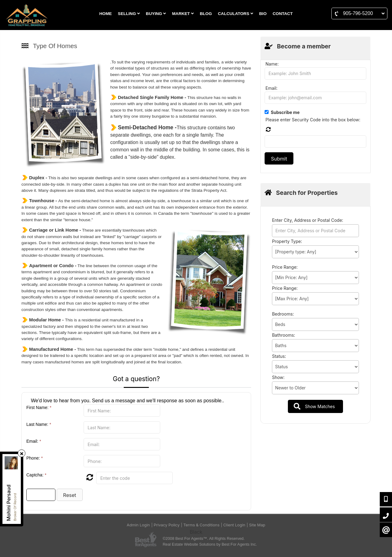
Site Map (257, 525)
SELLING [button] (129, 14)
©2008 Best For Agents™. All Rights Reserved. (204, 538)
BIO (263, 14)
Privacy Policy (167, 525)
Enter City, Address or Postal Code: (307, 220)
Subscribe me (285, 112)
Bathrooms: (283, 335)
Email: (34, 441)
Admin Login (138, 525)
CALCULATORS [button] (236, 14)
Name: (272, 64)
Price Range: (285, 267)
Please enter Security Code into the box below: (313, 120)
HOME (106, 14)
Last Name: (39, 424)
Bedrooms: (283, 314)
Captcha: (36, 475)
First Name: (39, 407)
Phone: (35, 458)
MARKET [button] (183, 14)
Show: (278, 377)
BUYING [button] (156, 14)
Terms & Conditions (202, 525)
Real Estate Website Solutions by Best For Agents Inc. (210, 544)
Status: (279, 356)
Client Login (234, 525)
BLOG (206, 14)
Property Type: (287, 241)
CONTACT (283, 14)
